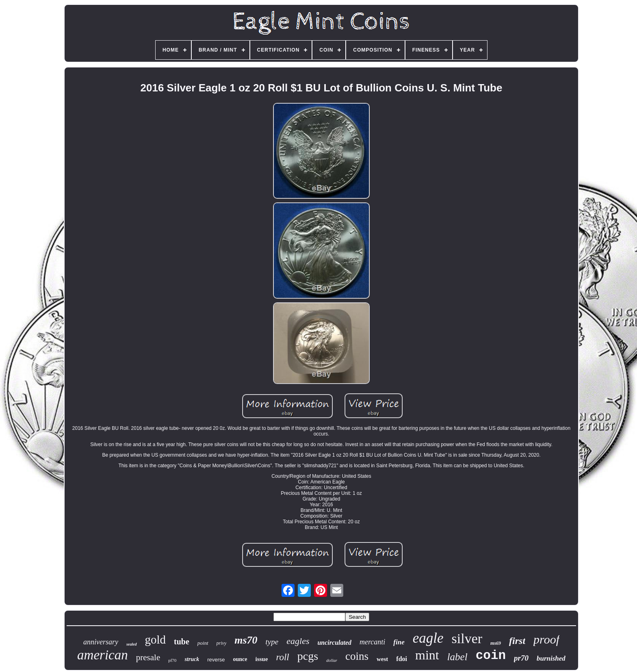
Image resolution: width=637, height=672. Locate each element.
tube (182, 642)
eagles (298, 641)
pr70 (521, 658)
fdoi (402, 659)
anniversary (101, 642)
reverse (216, 660)
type (272, 642)
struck (192, 659)
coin (491, 656)
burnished (551, 658)
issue (262, 659)
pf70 (172, 660)
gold (156, 639)
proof (546, 639)
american (103, 655)
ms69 (496, 643)
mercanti (372, 642)
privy (222, 643)
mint (427, 655)
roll (282, 657)
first (517, 641)
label (457, 657)
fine (399, 642)
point (203, 643)
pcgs (308, 656)
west (382, 659)
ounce (240, 659)
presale (148, 657)
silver (467, 638)
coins (357, 656)
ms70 (246, 640)
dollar (332, 660)
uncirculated (334, 643)
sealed (132, 644)
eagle (428, 638)
